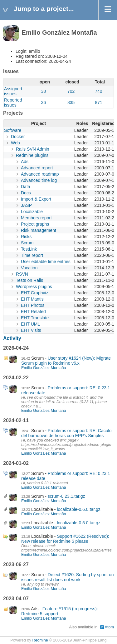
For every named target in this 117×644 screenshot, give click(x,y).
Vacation (29, 268)
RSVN (22, 274)
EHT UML (30, 324)
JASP (26, 205)
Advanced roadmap (40, 174)
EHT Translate (35, 318)
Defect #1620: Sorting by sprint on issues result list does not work (67, 577)
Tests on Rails (29, 280)
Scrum (27, 243)
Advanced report (37, 168)
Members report (36, 218)
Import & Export (36, 199)
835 (71, 102)
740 (98, 91)
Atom (109, 627)
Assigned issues (13, 91)
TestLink (29, 249)
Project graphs (35, 224)
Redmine (40, 640)
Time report (32, 255)
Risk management (39, 230)
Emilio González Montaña (44, 368)
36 (44, 102)
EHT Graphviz (35, 293)
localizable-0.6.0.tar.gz (78, 509)
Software (13, 130)
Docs (26, 193)
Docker (18, 137)
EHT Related (33, 312)
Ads (25, 162)
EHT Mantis (32, 299)
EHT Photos (33, 305)
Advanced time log (39, 180)
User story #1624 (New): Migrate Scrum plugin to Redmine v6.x (66, 361)
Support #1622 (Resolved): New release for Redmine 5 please (65, 539)
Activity (12, 338)
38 (44, 91)
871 (98, 102)
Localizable (32, 212)
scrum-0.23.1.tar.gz (66, 496)
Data (26, 187)
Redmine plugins (32, 155)
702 (71, 91)
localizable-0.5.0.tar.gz (78, 523)
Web (15, 143)
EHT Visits (31, 330)
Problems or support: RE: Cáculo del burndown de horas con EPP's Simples (66, 433)
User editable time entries (46, 262)
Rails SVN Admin (33, 149)
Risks (26, 237)
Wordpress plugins (34, 287)
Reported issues (13, 102)
